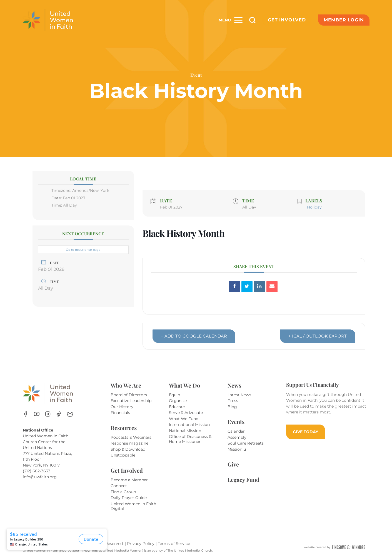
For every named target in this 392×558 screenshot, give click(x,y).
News (234, 385)
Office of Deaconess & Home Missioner (190, 439)
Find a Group (123, 492)
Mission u (237, 449)
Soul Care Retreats (246, 443)
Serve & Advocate (186, 413)
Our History (122, 407)
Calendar (236, 431)
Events (236, 422)
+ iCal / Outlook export (318, 336)
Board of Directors (129, 395)
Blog (232, 407)
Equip (174, 395)
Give (233, 464)
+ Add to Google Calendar (194, 336)
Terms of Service (174, 544)
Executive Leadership (131, 401)
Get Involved (287, 20)
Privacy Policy (141, 544)
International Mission (189, 425)
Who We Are (126, 385)
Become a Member (129, 480)
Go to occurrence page (83, 250)
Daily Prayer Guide (129, 498)
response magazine (129, 443)
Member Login (344, 20)
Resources (124, 428)
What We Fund (184, 419)
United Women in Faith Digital (133, 506)
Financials (120, 413)
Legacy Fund (244, 479)
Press (233, 401)
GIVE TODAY (305, 432)
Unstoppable (123, 455)
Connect (119, 486)
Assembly (237, 437)
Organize (178, 401)
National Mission (185, 431)
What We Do (184, 385)
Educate (177, 407)
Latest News (239, 395)
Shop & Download (128, 449)
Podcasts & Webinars (131, 437)
